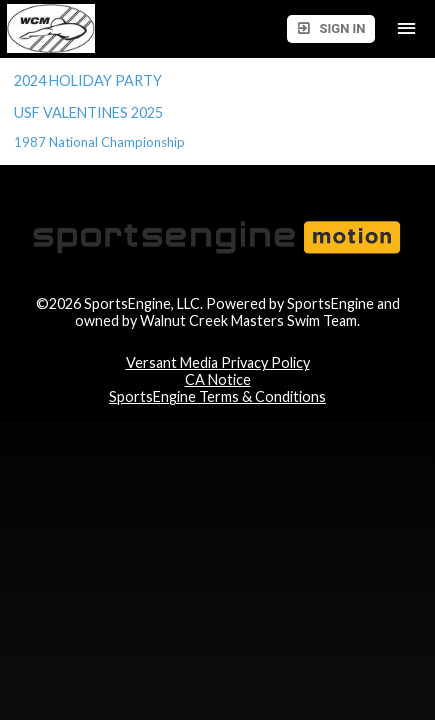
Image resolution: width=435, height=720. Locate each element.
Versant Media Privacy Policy (218, 362)
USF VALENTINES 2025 (90, 112)
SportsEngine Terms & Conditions (217, 396)
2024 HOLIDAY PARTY (88, 80)
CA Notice (218, 379)
